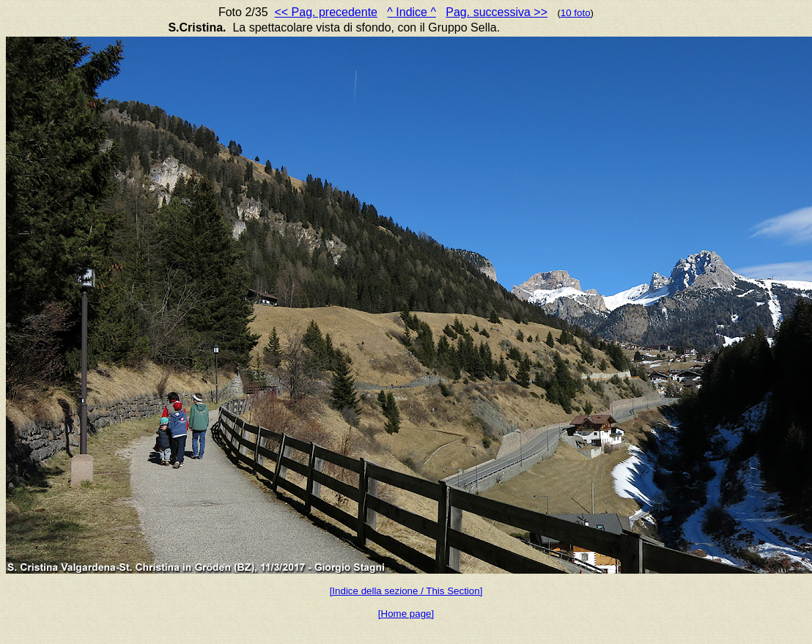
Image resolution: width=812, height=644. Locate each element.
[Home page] (406, 614)
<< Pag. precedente (326, 12)
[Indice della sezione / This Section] (406, 591)
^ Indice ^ (411, 12)
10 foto (576, 13)
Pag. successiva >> (497, 12)
